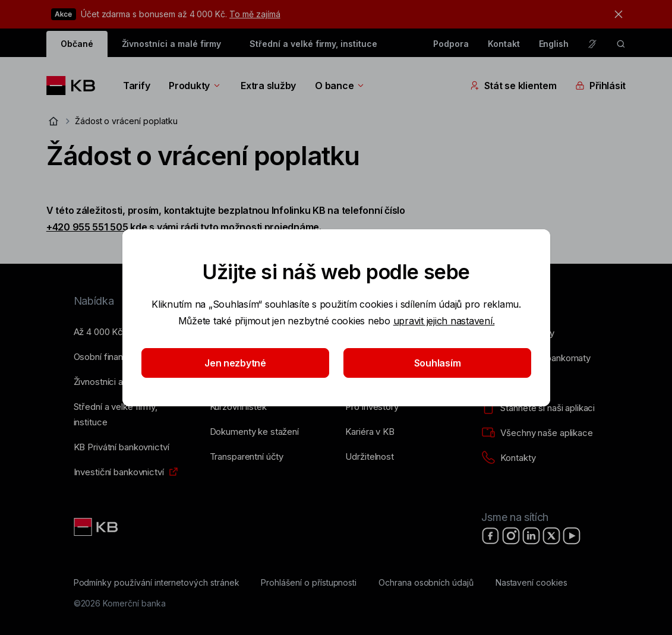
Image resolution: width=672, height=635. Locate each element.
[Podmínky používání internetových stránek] (157, 583)
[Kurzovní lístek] (238, 407)
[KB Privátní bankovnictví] (122, 447)
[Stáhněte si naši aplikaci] (538, 408)
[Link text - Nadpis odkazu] (97, 527)
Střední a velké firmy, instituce (313, 44)
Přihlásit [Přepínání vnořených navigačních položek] (600, 86)
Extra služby (268, 86)
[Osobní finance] (104, 357)
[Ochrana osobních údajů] (426, 583)
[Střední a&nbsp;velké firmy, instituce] (132, 415)
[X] (551, 536)
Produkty (195, 86)
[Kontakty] (508, 458)
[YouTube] (572, 536)
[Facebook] (491, 536)
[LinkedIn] (531, 536)
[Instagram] (511, 536)
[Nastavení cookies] (531, 583)
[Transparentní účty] (247, 457)
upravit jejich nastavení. (444, 321)
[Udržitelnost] (369, 457)
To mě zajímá (255, 14)
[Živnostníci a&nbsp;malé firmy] (121, 382)
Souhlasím (437, 363)
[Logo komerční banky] (75, 86)
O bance (340, 86)
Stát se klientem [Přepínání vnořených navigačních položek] (513, 86)
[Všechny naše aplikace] (537, 433)
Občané (77, 44)
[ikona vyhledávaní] (621, 44)
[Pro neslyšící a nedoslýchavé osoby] (592, 44)
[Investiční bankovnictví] (119, 472)
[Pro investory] (372, 407)
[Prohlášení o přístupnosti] (309, 583)
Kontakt (504, 44)
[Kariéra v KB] (370, 432)
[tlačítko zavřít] (616, 14)
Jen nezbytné (235, 363)
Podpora (451, 44)
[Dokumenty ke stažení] (254, 432)
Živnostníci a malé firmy (172, 44)
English (554, 44)
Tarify (136, 86)
